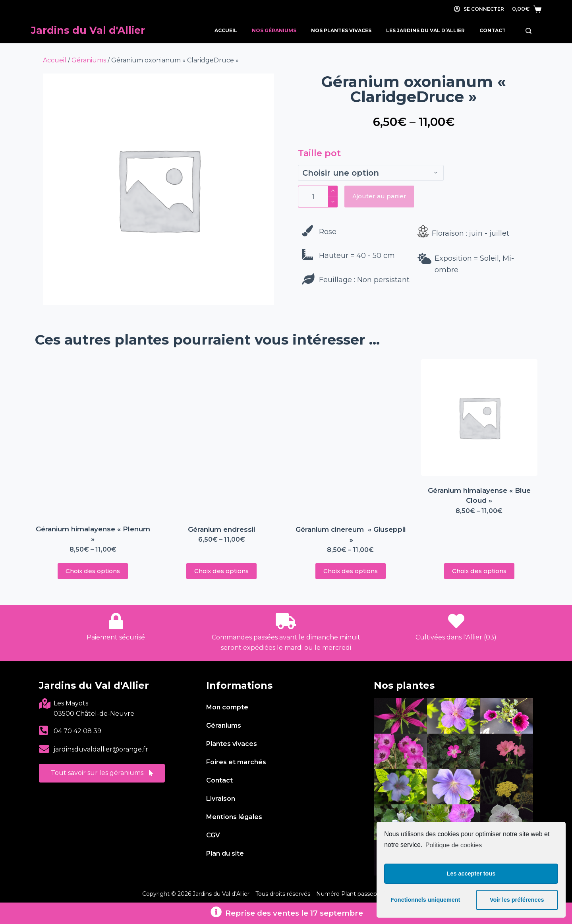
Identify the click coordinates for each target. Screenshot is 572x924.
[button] (102, 773)
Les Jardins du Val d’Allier (425, 30)
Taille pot (319, 153)
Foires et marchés (236, 762)
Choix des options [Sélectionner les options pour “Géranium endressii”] (221, 571)
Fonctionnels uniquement (425, 900)
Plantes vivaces (232, 744)
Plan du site (225, 853)
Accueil (226, 30)
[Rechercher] (529, 31)
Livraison (221, 799)
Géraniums (89, 60)
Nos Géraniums (274, 30)
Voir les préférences (517, 900)
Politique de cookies (454, 845)
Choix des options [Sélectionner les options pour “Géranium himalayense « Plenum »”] (93, 571)
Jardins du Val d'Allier (88, 30)
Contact (493, 30)
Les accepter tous (471, 874)
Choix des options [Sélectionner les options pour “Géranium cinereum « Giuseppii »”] (351, 571)
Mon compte (227, 707)
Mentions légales (234, 817)
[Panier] (527, 9)
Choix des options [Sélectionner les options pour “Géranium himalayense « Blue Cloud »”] (479, 571)
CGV (213, 835)
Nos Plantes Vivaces (341, 30)
